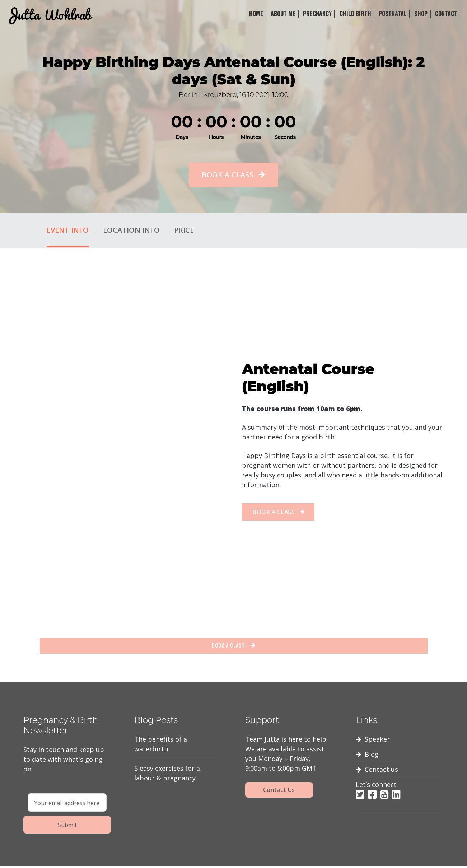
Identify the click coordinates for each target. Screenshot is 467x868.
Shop (421, 14)
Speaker (377, 742)
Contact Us (279, 792)
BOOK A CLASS (228, 175)
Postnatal (393, 14)
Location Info (131, 230)
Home (256, 14)
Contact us (381, 772)
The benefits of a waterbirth (161, 746)
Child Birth (355, 14)
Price (184, 230)
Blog (372, 757)
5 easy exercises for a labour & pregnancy (167, 776)
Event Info (68, 230)
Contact (446, 14)
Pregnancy (317, 14)
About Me (283, 14)
